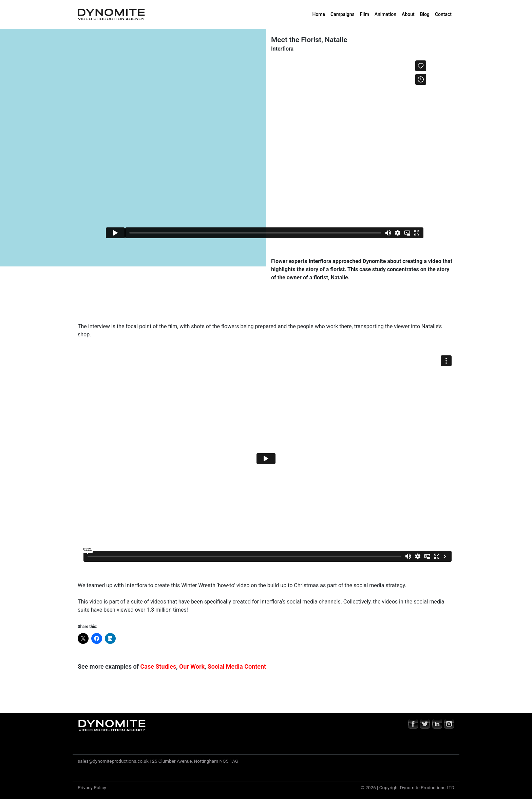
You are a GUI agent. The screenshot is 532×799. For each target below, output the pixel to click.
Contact (443, 14)
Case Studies (158, 666)
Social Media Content (237, 666)
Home (319, 14)
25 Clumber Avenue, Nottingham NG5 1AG (195, 761)
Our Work (192, 666)
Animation (385, 14)
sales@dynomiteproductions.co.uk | (114, 761)
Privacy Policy (92, 787)
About (408, 14)
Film (365, 14)
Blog (425, 14)
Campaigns (343, 14)
